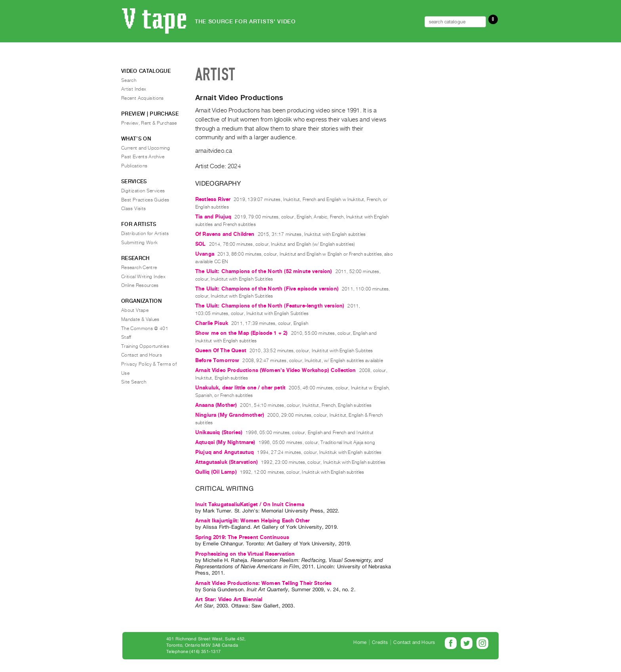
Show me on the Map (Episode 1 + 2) (241, 333)
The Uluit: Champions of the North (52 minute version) (264, 271)
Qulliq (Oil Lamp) (216, 472)
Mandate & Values (140, 319)
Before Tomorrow (217, 360)
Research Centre (139, 268)
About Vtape (135, 310)
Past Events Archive (143, 157)
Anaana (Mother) (216, 405)
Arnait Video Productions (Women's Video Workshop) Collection (276, 370)
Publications (134, 166)
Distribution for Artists (145, 233)
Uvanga (205, 254)
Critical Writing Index (143, 277)
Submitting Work (139, 243)
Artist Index (134, 89)
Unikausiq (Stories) (219, 432)
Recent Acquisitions (143, 98)
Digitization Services (143, 191)
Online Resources (140, 285)
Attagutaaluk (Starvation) (227, 462)
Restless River (213, 199)
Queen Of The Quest (221, 350)
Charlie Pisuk (212, 323)
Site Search (134, 382)
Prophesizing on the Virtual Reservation (245, 554)
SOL (200, 244)
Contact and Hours (142, 355)
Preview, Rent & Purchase (149, 123)
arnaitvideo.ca (214, 151)
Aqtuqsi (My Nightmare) (225, 442)
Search (129, 80)
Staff (126, 337)
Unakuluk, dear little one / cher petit (240, 388)
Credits (380, 642)
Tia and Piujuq (213, 217)
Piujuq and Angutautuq (225, 452)
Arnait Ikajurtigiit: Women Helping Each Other (252, 521)
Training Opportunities (145, 346)
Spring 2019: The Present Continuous (242, 537)
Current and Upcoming (146, 148)
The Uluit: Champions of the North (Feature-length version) (270, 306)
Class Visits (133, 209)
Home (360, 642)
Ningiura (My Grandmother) (230, 415)
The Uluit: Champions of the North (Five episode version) (267, 289)
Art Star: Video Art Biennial (229, 599)
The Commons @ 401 (145, 328)
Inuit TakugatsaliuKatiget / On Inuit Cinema (250, 504)
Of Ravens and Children (225, 234)
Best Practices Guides (145, 200)
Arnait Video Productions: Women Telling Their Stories (263, 583)
